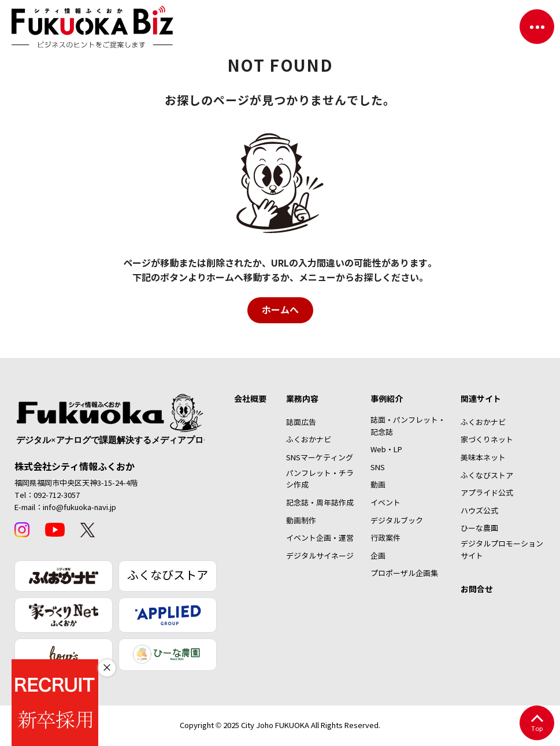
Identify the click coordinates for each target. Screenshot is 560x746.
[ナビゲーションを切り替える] (537, 27)
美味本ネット (483, 458)
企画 (378, 556)
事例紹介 (387, 399)
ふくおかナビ (309, 440)
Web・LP (386, 450)
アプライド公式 (487, 493)
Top (537, 724)
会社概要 (250, 399)
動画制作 (301, 521)
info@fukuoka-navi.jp (79, 508)
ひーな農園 (479, 529)
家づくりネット (487, 440)
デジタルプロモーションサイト (502, 550)
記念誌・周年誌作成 (320, 503)
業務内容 (302, 399)
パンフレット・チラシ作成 (320, 480)
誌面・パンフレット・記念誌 (408, 426)
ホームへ (280, 310)
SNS (378, 468)
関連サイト (481, 399)
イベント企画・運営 (320, 538)
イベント (385, 503)
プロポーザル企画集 (404, 574)
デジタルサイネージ (320, 556)
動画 (378, 485)
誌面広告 (301, 423)
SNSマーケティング (320, 458)
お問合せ (477, 589)
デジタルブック (397, 521)
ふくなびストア (168, 576)
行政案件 (385, 538)
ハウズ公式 (479, 511)
